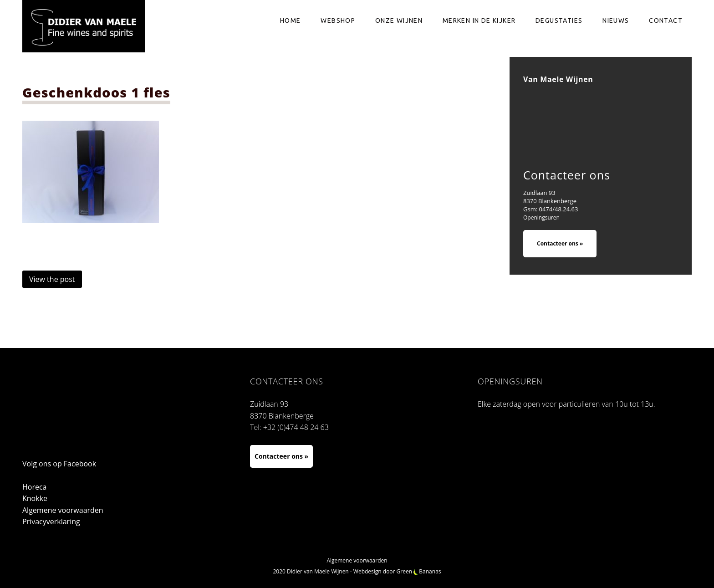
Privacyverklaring (51, 522)
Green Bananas (419, 571)
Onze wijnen (399, 20)
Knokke (35, 498)
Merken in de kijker (479, 20)
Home (291, 20)
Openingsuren (541, 217)
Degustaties (559, 20)
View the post (52, 279)
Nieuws (616, 20)
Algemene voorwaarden (63, 510)
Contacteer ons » (560, 243)
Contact (666, 20)
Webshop (338, 20)
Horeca (35, 487)
